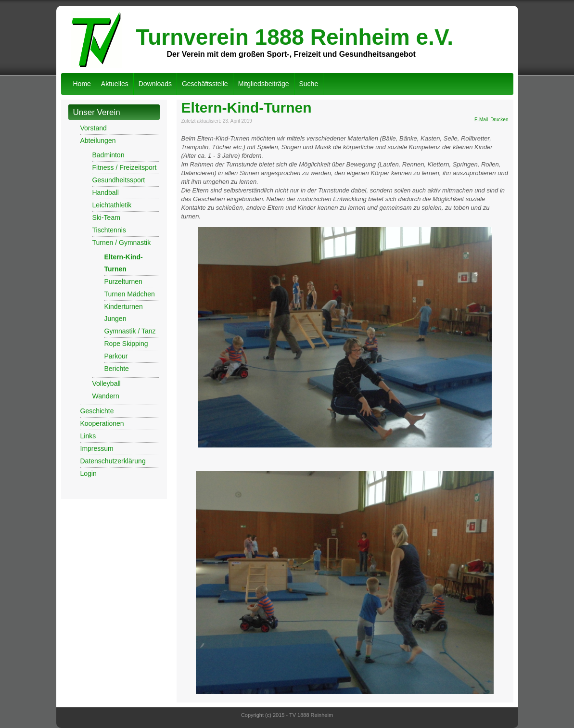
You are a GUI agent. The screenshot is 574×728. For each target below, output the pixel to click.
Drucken (499, 120)
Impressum (97, 448)
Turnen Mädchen (130, 294)
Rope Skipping (126, 344)
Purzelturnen (123, 281)
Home (82, 84)
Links (88, 436)
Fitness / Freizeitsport (125, 167)
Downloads (155, 84)
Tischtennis (109, 230)
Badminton (108, 155)
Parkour (116, 356)
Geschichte (97, 411)
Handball (106, 192)
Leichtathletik (112, 205)
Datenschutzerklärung (113, 461)
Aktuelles (115, 84)
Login (89, 473)
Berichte (117, 369)
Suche (309, 84)
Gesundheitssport (119, 180)
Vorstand (94, 128)
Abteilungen (98, 140)
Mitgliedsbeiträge (264, 84)
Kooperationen (102, 423)
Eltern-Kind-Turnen (247, 108)
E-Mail (481, 120)
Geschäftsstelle (205, 84)
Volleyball (107, 383)
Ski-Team (106, 217)
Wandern (106, 396)
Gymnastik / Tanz (130, 331)
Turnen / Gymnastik (122, 243)
